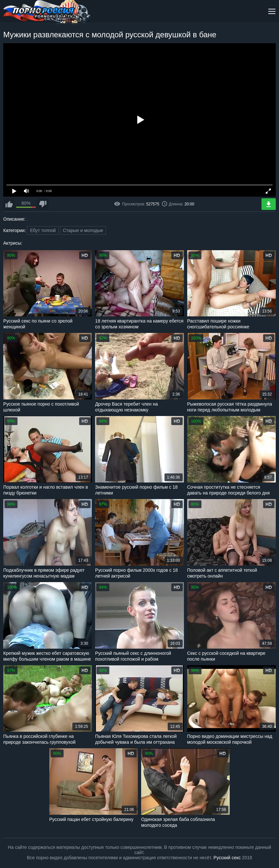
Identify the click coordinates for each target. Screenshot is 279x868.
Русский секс (227, 858)
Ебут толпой (43, 230)
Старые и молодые (83, 230)
